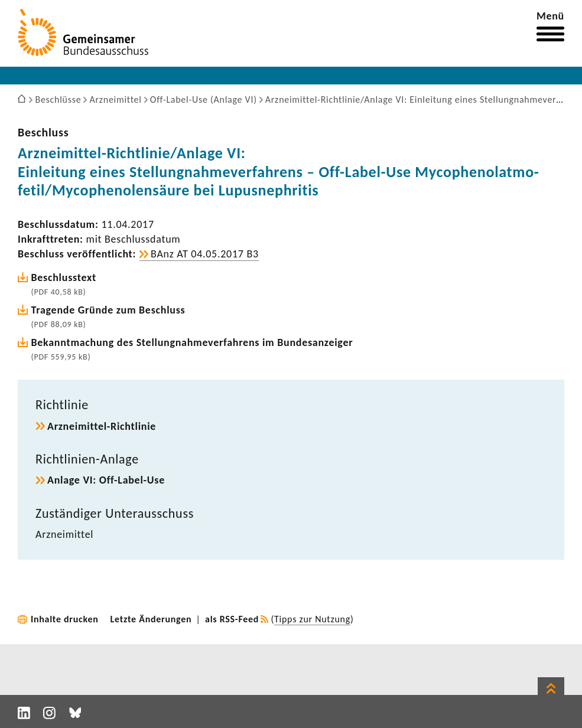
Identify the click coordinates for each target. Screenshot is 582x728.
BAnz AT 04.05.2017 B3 (205, 254)
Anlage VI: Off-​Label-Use (106, 480)
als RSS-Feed (232, 619)
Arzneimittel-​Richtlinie (102, 426)
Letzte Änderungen (151, 619)
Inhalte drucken (65, 619)
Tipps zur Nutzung (312, 619)
